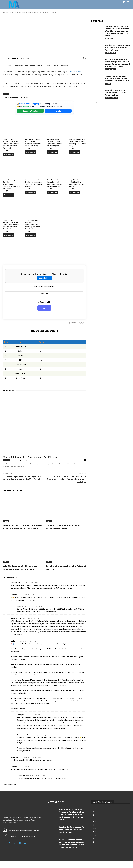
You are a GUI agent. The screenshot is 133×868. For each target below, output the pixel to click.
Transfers (24, 97)
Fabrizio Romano (75, 72)
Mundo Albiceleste (11, 97)
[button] (128, 2)
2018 (95, 842)
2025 (95, 818)
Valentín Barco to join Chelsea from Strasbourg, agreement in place (20, 572)
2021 (95, 832)
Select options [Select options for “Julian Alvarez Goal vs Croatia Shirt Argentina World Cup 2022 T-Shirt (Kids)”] (74, 152)
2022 (95, 828)
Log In (58, 111)
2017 (95, 845)
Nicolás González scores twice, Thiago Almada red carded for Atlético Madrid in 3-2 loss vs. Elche (117, 64)
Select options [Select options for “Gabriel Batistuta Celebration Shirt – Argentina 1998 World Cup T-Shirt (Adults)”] (52, 193)
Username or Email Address (44, 286)
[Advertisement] (44, 35)
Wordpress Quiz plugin (77, 323)
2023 (95, 825)
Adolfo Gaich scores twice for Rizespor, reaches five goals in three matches (66, 479)
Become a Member (30, 111)
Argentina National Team (42, 94)
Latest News (109, 38)
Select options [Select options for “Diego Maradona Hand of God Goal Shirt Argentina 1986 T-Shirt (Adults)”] (74, 193)
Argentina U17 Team (111, 102)
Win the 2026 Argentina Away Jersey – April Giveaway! (31, 457)
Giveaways (6, 460)
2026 (95, 815)
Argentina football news (20, 94)
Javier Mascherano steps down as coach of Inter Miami (66, 527)
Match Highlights (110, 53)
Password (44, 294)
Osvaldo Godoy (16, 460)
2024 (95, 822)
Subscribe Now (44, 278)
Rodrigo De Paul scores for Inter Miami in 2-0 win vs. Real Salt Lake (117, 48)
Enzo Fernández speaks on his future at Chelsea (64, 571)
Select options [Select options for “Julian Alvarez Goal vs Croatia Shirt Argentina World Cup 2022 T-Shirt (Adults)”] (30, 193)
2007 (95, 852)
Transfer (6, 521)
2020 (95, 835)
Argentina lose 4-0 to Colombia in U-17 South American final (116, 97)
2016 (95, 849)
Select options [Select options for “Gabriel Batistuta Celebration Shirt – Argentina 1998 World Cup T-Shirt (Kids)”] (52, 152)
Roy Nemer (14, 59)
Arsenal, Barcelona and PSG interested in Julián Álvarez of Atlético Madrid (23, 529)
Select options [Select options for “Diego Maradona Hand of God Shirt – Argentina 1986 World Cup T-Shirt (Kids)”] (30, 152)
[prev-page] (93, 107)
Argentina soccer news (63, 94)
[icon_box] (19, 843)
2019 (95, 838)
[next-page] (96, 107)
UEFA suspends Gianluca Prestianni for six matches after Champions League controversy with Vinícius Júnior (117, 31)
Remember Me (44, 302)
